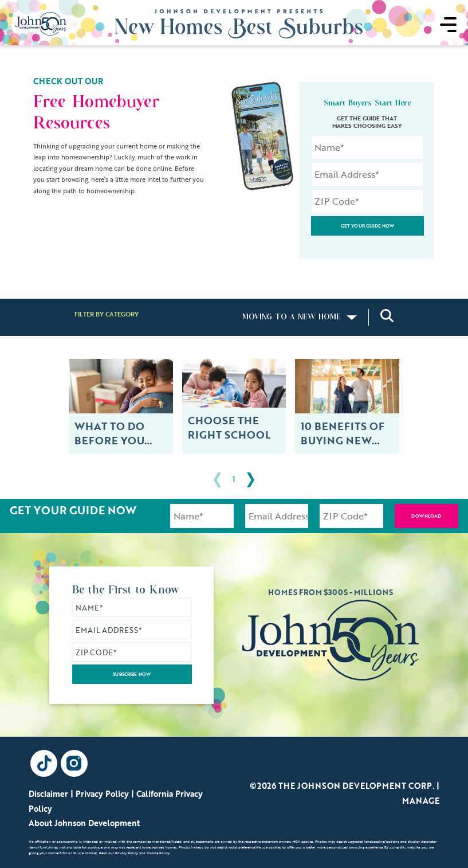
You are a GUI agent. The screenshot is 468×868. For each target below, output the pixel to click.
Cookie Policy (158, 854)
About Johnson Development (84, 823)
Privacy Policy (102, 794)
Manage (421, 801)
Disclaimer (48, 794)
